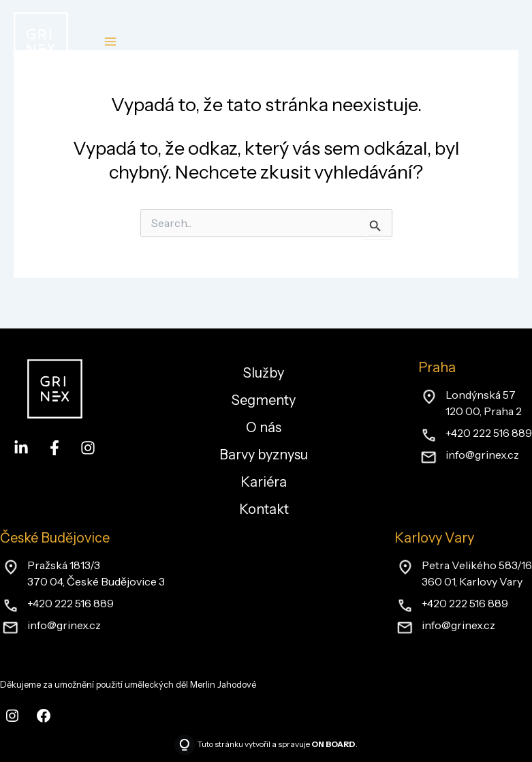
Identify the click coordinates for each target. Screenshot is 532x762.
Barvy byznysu (264, 455)
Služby (264, 373)
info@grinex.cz (482, 455)
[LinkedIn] (21, 448)
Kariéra (264, 482)
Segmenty (264, 400)
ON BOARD (333, 744)
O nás (264, 427)
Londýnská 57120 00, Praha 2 (484, 403)
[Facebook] (54, 448)
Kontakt (264, 509)
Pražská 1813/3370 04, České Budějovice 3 (96, 573)
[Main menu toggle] (110, 42)
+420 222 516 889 (489, 433)
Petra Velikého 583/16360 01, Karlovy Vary (477, 573)
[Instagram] (88, 448)
